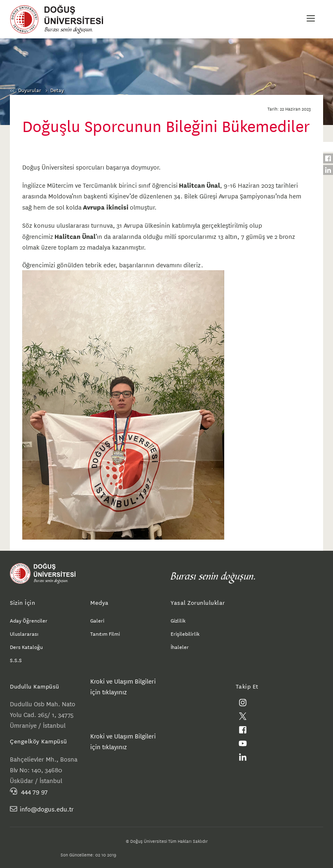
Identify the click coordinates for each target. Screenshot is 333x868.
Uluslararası (24, 633)
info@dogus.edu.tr (47, 809)
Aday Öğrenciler (29, 620)
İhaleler (180, 646)
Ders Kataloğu (26, 646)
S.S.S (16, 660)
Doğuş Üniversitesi (61, 19)
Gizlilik (178, 620)
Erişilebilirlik (185, 633)
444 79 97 (34, 791)
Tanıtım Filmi (105, 633)
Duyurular (30, 90)
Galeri (97, 620)
